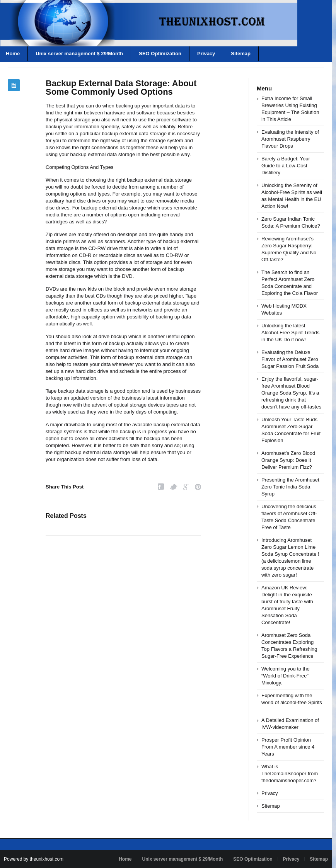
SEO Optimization (160, 54)
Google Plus (186, 487)
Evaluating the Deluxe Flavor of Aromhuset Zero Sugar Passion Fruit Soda (290, 359)
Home (125, 859)
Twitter (174, 487)
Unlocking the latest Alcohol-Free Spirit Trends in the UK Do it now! (290, 333)
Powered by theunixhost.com (34, 859)
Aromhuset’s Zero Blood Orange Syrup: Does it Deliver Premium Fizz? (288, 460)
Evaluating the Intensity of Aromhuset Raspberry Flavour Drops (290, 139)
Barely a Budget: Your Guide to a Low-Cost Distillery (286, 166)
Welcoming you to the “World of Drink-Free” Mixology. (286, 676)
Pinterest (198, 487)
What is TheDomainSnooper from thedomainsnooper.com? (290, 774)
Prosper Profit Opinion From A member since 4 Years (288, 747)
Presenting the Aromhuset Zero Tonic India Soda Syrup (290, 487)
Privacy (206, 54)
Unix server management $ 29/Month (79, 54)
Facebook (161, 487)
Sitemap (241, 54)
